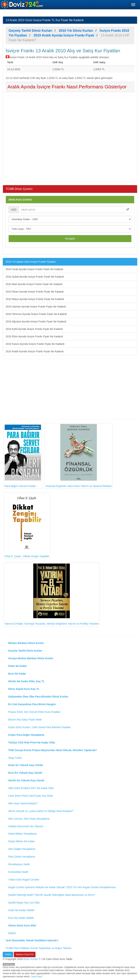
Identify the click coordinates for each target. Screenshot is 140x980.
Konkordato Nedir (18, 872)
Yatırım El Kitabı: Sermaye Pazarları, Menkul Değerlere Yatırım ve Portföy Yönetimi (52, 594)
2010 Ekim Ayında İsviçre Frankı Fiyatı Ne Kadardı (34, 336)
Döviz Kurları (31, 959)
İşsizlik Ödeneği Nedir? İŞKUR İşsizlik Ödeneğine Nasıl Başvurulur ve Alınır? (52, 895)
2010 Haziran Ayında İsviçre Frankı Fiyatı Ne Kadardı (36, 307)
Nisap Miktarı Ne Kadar (21, 841)
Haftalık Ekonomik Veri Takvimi (26, 826)
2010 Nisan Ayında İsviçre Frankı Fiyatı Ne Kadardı (35, 292)
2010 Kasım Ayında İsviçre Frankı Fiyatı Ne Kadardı (35, 344)
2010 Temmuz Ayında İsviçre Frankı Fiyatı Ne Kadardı (36, 314)
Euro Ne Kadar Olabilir (21, 918)
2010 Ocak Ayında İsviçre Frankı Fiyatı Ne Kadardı (34, 269)
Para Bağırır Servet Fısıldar (23, 456)
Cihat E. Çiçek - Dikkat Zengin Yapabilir (27, 526)
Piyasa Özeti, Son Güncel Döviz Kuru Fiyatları (34, 712)
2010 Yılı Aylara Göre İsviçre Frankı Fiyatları (31, 262)
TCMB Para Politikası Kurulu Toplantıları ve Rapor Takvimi (38, 948)
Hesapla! (70, 239)
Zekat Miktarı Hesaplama (22, 834)
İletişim (12, 933)
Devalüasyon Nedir (19, 864)
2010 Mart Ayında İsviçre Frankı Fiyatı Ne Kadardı (34, 284)
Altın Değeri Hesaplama (22, 849)
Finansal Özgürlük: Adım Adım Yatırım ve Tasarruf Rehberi (79, 456)
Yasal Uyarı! (37, 977)
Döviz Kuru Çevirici (20, 200)
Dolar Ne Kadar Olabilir (21, 910)
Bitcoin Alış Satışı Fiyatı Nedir (25, 720)
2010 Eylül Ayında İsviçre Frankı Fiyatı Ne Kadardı (34, 329)
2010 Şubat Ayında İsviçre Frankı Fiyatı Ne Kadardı (35, 277)
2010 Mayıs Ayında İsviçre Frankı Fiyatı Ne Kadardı (35, 299)
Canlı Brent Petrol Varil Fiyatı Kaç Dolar (31, 796)
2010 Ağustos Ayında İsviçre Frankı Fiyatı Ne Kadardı (36, 322)
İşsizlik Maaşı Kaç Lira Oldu (24, 903)
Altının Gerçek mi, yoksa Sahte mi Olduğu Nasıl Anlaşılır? (41, 811)
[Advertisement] (70, 138)
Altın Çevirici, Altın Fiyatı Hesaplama (29, 819)
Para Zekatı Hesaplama (22, 857)
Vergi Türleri (15, 758)
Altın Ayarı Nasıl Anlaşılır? (23, 803)
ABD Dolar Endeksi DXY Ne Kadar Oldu (31, 788)
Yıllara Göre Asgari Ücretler (24, 880)
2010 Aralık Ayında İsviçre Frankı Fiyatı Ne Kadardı (35, 351)
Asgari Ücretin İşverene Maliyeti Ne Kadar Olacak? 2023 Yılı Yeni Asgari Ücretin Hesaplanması (62, 887)
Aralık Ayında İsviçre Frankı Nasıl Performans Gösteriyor (67, 87)
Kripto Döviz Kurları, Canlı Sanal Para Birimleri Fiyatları (39, 727)
